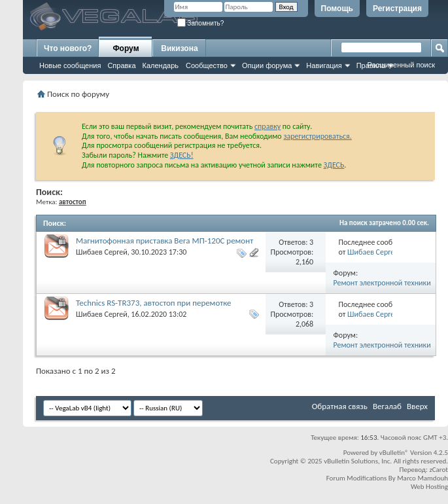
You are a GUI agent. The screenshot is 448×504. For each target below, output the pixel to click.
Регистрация (397, 9)
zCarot (439, 470)
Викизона (179, 48)
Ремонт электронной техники (382, 283)
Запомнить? (201, 23)
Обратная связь (340, 406)
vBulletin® (394, 453)
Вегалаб (387, 406)
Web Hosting (429, 487)
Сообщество (207, 65)
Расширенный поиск (401, 65)
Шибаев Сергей (102, 252)
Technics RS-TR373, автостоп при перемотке (154, 303)
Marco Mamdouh (422, 478)
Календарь (161, 65)
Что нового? (68, 48)
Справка (121, 65)
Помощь (337, 9)
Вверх (417, 406)
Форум (126, 48)
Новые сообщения (70, 65)
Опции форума (267, 65)
